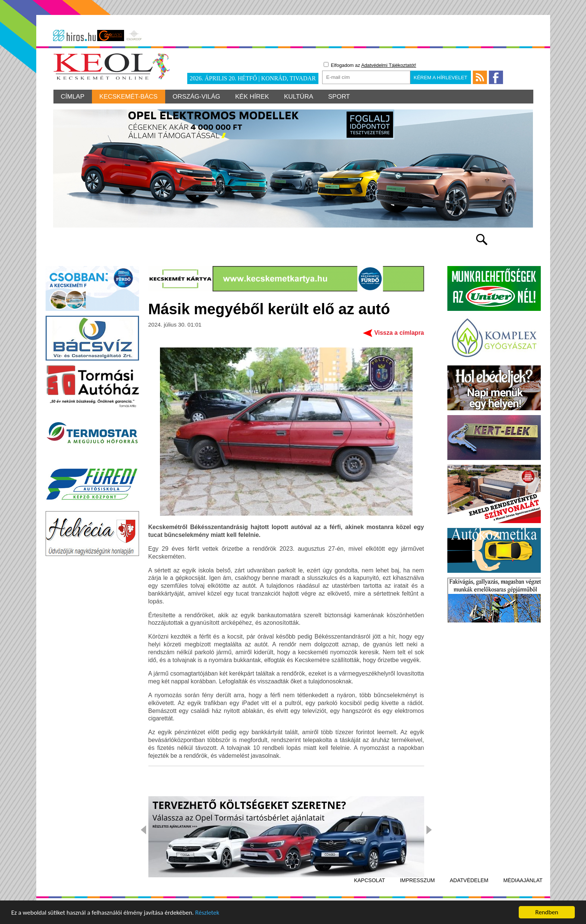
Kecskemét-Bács (129, 97)
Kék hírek (252, 97)
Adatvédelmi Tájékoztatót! (388, 65)
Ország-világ (197, 97)
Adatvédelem (469, 880)
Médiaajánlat (523, 880)
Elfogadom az (370, 65)
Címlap (73, 97)
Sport (339, 97)
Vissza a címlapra (399, 333)
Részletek (207, 913)
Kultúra (299, 97)
